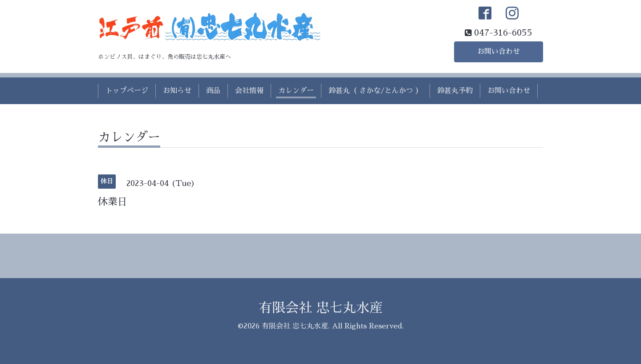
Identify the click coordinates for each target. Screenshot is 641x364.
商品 (213, 91)
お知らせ (177, 91)
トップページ (127, 91)
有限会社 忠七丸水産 (321, 308)
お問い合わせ (499, 52)
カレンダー (296, 91)
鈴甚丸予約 (455, 91)
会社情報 (249, 91)
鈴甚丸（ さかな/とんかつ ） (375, 91)
